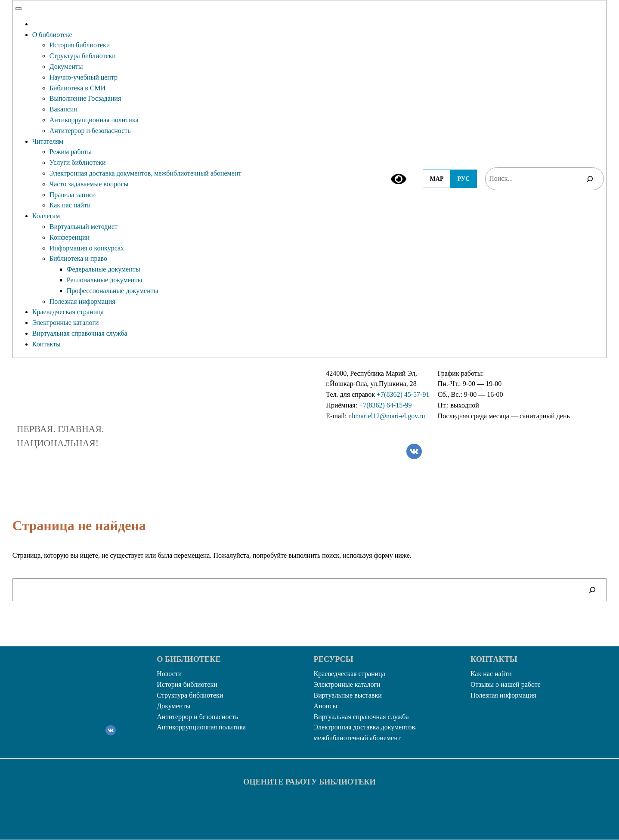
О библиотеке (52, 35)
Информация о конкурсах (87, 248)
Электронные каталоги (66, 323)
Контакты (46, 344)
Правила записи (73, 195)
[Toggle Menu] (19, 9)
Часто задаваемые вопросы (89, 184)
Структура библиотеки (83, 56)
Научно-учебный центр (84, 77)
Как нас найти (70, 205)
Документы (66, 66)
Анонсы (326, 706)
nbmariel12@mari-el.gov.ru (387, 416)
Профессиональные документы (113, 291)
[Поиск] (590, 179)
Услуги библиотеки (78, 162)
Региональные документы (104, 280)
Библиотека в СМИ (78, 88)
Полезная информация (82, 301)
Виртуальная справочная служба (80, 333)
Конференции (70, 237)
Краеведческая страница (68, 312)
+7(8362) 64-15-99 (385, 405)
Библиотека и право (78, 258)
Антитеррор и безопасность (90, 131)
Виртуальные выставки (348, 695)
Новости (169, 674)
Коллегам (46, 216)
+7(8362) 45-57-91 (403, 394)
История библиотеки (80, 45)
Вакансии (63, 109)
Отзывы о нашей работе (506, 684)
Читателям (48, 141)
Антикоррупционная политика (94, 120)
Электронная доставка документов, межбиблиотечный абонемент (145, 173)
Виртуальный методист (84, 227)
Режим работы (71, 152)
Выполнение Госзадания (85, 98)
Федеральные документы (104, 269)
